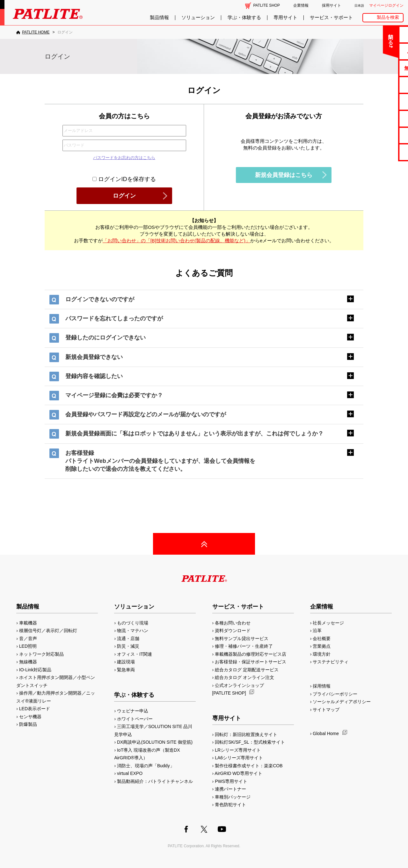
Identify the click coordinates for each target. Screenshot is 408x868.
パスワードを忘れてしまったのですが (114, 318)
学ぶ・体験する (244, 18)
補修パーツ (383, 135)
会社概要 (322, 638)
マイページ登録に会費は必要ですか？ (114, 395)
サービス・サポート (331, 18)
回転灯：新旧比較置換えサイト (246, 734)
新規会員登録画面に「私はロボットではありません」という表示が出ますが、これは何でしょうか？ (194, 434)
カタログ (383, 85)
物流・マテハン (133, 631)
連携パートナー (230, 789)
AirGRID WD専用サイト (238, 773)
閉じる (350, 36)
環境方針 (322, 654)
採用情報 (322, 686)
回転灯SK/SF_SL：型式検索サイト (250, 742)
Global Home (326, 733)
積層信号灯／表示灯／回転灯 (48, 631)
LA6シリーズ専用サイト (239, 758)
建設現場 (126, 662)
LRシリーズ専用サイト (238, 750)
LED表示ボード (35, 709)
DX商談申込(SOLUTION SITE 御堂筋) (155, 742)
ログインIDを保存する (124, 179)
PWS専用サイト (231, 781)
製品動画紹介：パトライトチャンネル (155, 781)
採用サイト (331, 5)
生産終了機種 (383, 118)
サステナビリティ (331, 662)
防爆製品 (28, 724)
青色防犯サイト (230, 805)
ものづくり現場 (133, 623)
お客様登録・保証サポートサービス (251, 662)
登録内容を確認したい (94, 376)
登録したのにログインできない (106, 338)
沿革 (317, 631)
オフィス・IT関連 (135, 654)
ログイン (124, 196)
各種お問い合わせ (233, 623)
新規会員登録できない (94, 357)
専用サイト (285, 18)
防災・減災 (128, 646)
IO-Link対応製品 (35, 670)
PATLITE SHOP (267, 5)
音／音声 (28, 638)
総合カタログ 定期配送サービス (247, 670)
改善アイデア (383, 152)
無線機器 (28, 662)
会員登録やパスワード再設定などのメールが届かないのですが (146, 414)
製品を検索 (388, 17)
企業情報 (301, 5)
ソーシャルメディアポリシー (342, 702)
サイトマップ (326, 710)
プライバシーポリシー (335, 694)
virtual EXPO (130, 773)
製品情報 (159, 18)
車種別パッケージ (233, 797)
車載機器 (28, 623)
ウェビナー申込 (133, 711)
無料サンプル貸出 (383, 68)
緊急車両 (126, 670)
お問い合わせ (383, 34)
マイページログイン (386, 5)
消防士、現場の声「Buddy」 (146, 766)
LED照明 (28, 646)
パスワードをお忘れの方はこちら (124, 158)
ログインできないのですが (100, 299)
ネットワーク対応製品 (41, 654)
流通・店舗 (128, 638)
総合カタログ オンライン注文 (244, 677)
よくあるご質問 (383, 51)
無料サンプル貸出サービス (242, 638)
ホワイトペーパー (135, 719)
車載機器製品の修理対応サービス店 (251, 654)
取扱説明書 (383, 102)
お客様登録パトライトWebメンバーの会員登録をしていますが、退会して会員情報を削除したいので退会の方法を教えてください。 (160, 461)
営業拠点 (322, 646)
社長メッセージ (328, 623)
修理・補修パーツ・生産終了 (244, 646)
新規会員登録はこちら (284, 175)
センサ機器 (30, 717)
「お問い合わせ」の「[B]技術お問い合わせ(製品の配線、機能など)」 (176, 241)
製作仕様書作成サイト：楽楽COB (249, 766)
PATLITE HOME (36, 32)
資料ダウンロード (233, 631)
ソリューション (198, 18)
